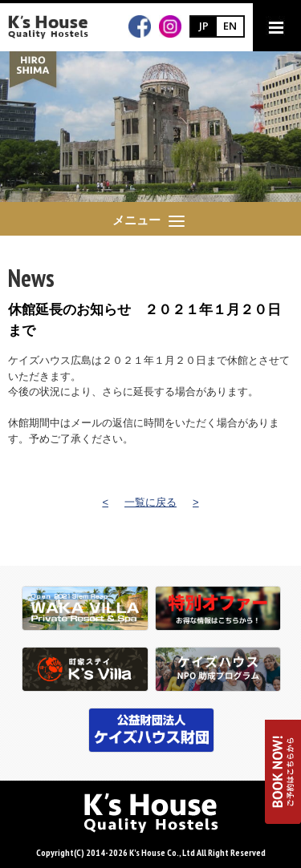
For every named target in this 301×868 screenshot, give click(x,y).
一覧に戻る (150, 502)
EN (230, 26)
